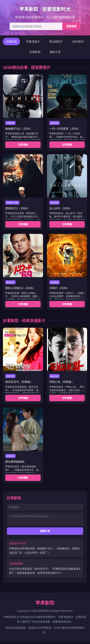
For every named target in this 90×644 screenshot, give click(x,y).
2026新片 (78, 41)
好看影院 (11, 41)
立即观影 (23, 145)
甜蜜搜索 (71, 26)
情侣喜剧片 (56, 41)
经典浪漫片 (33, 41)
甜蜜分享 (45, 533)
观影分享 (55, 52)
